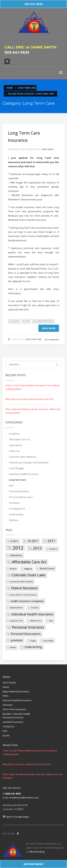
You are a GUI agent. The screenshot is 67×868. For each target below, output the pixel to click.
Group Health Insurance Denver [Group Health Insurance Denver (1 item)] (23, 595)
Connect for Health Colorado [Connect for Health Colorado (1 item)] (21, 582)
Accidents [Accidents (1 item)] (53, 549)
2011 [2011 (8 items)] (51, 541)
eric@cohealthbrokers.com (24, 798)
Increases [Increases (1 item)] (35, 608)
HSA (5, 731)
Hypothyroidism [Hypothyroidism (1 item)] (16, 608)
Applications (16, 445)
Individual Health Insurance (24, 474)
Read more (49, 328)
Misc (11, 486)
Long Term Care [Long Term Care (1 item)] (16, 621)
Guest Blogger (17, 468)
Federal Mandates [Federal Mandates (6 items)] (24, 588)
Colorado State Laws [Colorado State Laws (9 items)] (29, 575)
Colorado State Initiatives (23, 457)
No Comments (52, 340)
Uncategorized (17, 509)
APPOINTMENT (33, 864)
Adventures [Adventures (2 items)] (16, 555)
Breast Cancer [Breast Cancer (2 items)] (47, 568)
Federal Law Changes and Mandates (29, 462)
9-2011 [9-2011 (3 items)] (15, 541)
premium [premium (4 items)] (17, 640)
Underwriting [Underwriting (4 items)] (33, 647)
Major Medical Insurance (16, 691)
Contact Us (8, 726)
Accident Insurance (13, 722)
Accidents (14, 434)
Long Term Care (45, 321)
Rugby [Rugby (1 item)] (33, 641)
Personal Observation (21, 497)
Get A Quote (9, 682)
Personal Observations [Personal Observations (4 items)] (26, 634)
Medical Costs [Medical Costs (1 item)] (36, 621)
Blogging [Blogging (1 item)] (28, 569)
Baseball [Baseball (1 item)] (13, 569)
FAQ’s (6, 696)
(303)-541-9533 (13, 794)
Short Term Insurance (14, 709)
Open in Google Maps (16, 817)
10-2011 (16, 321)
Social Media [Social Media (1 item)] (49, 641)
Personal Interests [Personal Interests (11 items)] (28, 627)
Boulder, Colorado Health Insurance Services (16, 716)
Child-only (14, 451)
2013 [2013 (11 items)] (37, 548)
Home (6, 687)
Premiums (14, 503)
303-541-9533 (17, 52)
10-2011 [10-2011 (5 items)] (33, 541)
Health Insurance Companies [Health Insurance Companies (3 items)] (27, 601)
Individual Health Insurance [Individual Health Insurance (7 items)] (32, 614)
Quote (6, 735)
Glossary (8, 705)
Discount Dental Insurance (17, 700)
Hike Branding (37, 852)
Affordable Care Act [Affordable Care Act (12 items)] (29, 562)
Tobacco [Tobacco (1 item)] (13, 647)
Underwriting (16, 514)
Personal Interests (19, 491)
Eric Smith (48, 149)
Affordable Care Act (19, 439)
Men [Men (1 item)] (51, 621)
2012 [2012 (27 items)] (18, 548)
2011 (28, 321)
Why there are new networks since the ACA (30, 399)
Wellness (14, 520)
